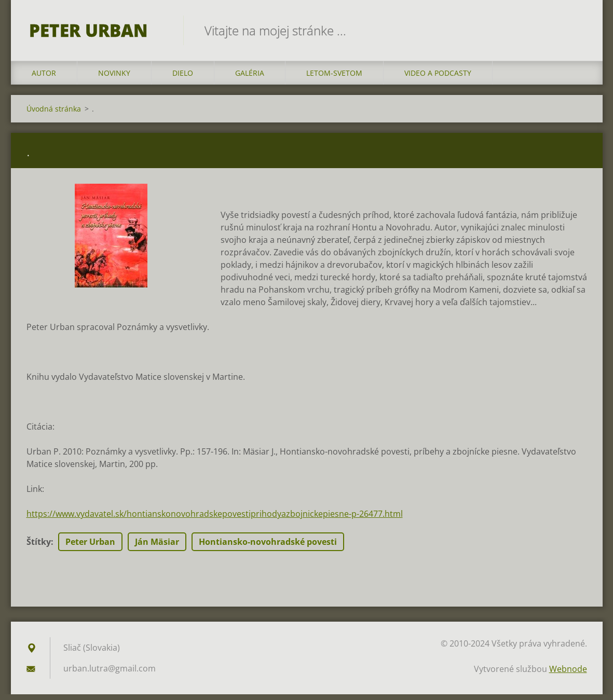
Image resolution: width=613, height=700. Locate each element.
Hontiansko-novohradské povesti (268, 547)
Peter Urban (90, 547)
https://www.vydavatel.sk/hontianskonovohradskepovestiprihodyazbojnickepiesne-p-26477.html (215, 519)
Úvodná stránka (54, 114)
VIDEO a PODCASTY (438, 79)
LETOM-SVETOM (334, 79)
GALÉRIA (250, 79)
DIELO (183, 79)
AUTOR (44, 79)
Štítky (39, 547)
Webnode (568, 675)
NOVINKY (114, 79)
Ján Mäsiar (157, 547)
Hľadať (576, 30)
